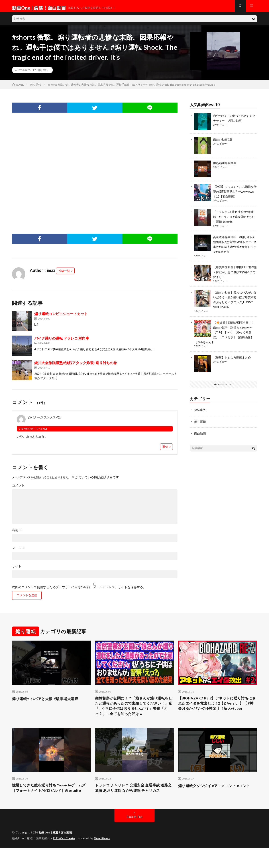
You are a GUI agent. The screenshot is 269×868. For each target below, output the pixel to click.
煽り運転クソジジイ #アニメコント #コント (216, 801)
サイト (17, 570)
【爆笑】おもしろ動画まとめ (233, 357)
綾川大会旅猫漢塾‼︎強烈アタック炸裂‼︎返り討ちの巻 (76, 366)
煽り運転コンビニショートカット (61, 317)
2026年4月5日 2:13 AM (33, 432)
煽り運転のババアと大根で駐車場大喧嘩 (49, 702)
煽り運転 (43, 74)
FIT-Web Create (65, 858)
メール (19, 552)
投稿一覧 (64, 274)
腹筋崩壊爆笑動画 (226, 166)
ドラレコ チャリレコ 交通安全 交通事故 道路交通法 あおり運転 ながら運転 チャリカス (134, 804)
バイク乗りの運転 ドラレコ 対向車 (62, 342)
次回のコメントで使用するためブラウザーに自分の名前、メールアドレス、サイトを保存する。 (79, 591)
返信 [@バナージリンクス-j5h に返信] (165, 450)
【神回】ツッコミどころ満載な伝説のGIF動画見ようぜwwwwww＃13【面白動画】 (235, 195)
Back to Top (135, 837)
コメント (18, 489)
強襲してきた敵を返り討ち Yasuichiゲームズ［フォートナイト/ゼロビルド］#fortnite (51, 804)
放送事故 (200, 409)
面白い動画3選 (223, 143)
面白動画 (200, 433)
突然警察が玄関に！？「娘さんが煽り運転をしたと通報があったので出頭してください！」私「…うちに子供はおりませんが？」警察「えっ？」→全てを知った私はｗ (134, 714)
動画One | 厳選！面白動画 (57, 852)
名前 (17, 534)
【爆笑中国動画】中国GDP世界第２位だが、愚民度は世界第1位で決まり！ (235, 273)
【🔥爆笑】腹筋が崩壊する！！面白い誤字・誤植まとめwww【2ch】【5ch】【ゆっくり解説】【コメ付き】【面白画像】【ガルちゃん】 (225, 332)
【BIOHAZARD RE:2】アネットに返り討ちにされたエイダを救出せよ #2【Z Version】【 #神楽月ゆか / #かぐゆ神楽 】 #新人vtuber (217, 711)
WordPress (105, 858)
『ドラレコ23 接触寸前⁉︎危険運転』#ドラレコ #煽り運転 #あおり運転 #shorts (235, 220)
